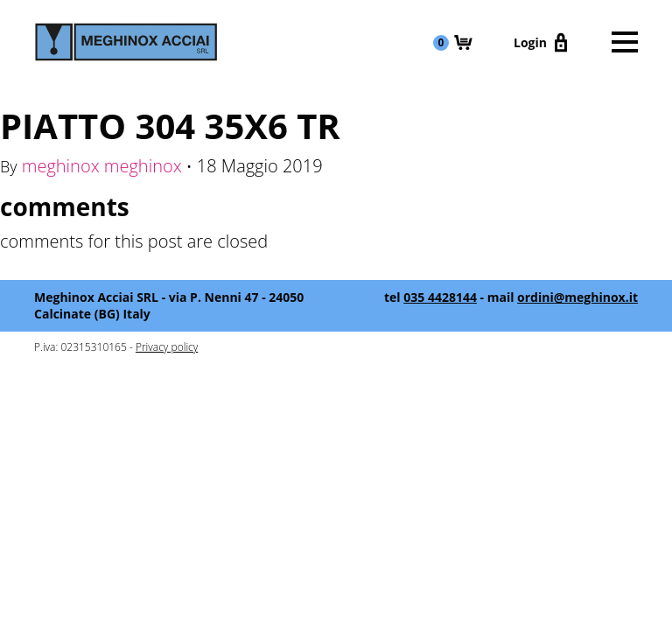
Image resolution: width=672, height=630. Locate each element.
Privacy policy (167, 347)
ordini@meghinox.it (577, 297)
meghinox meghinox (102, 166)
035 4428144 (440, 297)
